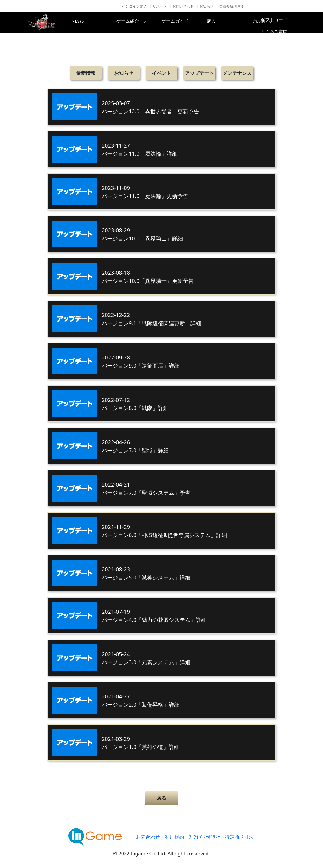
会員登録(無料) (231, 6)
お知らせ (207, 6)
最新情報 (86, 73)
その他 (280, 23)
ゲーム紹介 (136, 23)
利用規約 (174, 837)
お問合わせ (148, 837)
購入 (232, 23)
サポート (160, 6)
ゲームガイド (184, 23)
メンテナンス (237, 73)
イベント (161, 73)
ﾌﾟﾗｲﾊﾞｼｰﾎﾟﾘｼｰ (204, 837)
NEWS (88, 23)
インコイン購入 (134, 6)
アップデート (199, 73)
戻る (161, 798)
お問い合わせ (183, 6)
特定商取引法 (239, 837)
